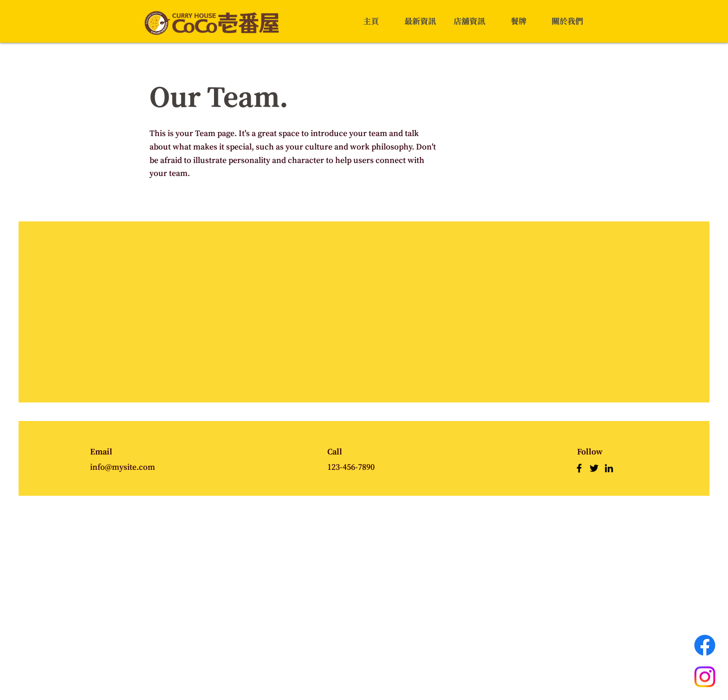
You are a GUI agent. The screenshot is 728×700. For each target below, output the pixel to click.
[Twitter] (594, 468)
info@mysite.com (123, 467)
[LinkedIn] (609, 468)
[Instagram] (705, 677)
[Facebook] (579, 468)
